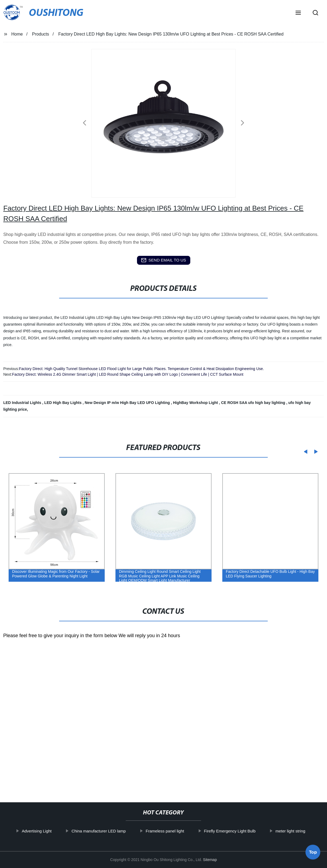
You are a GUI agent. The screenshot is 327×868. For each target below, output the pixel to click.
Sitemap (210, 860)
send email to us (164, 260)
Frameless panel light (170, 831)
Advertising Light (42, 831)
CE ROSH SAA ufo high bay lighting (254, 403)
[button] (298, 13)
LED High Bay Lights (64, 403)
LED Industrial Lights (23, 403)
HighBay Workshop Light (196, 403)
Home (17, 34)
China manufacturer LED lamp (104, 831)
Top (313, 853)
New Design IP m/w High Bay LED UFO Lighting (128, 403)
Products (41, 34)
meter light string (296, 831)
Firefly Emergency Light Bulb (235, 831)
